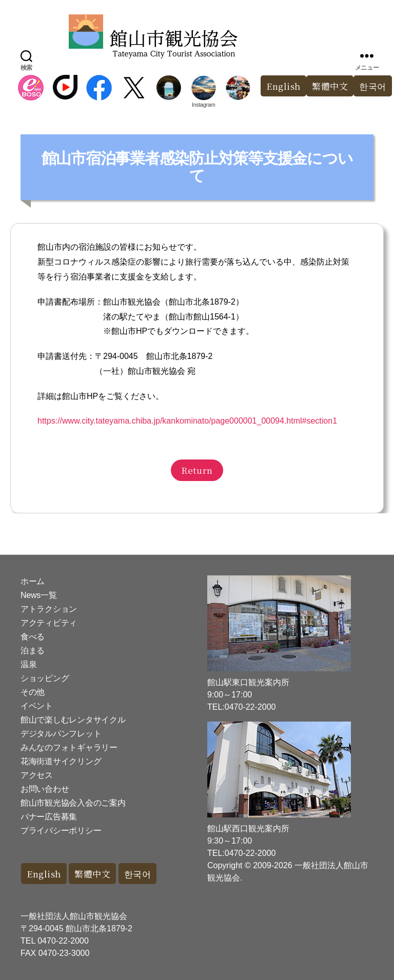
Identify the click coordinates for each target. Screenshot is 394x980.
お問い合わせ (45, 789)
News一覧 (38, 595)
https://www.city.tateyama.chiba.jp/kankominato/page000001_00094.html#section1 (187, 421)
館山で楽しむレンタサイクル (73, 720)
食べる (33, 637)
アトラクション (49, 609)
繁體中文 (330, 86)
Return (197, 470)
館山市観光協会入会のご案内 (73, 803)
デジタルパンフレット (61, 734)
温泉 (28, 664)
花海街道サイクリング (61, 761)
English (283, 86)
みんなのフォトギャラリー (69, 747)
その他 (33, 692)
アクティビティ (49, 623)
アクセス (37, 775)
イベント (37, 706)
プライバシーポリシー (61, 831)
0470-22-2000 (63, 941)
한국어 (138, 874)
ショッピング (45, 678)
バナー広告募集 (49, 817)
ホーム (33, 581)
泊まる (33, 651)
